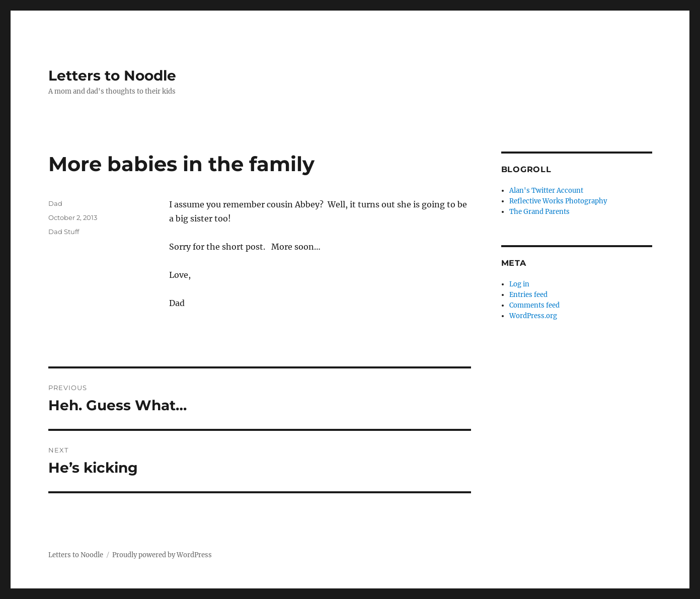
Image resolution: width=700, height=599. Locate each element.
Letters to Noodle (112, 76)
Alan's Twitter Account (546, 191)
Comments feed (534, 305)
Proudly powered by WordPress (162, 555)
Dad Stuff (64, 232)
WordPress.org (533, 316)
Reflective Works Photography (558, 201)
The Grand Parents (539, 212)
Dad (55, 203)
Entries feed (528, 295)
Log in (519, 284)
